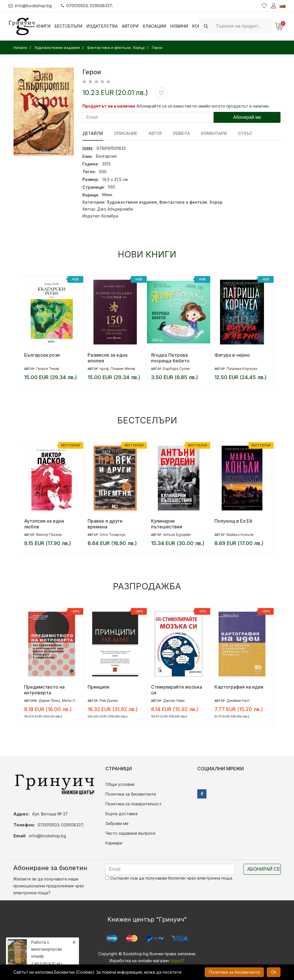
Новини (179, 26)
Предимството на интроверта (44, 690)
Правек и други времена (105, 524)
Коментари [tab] (214, 133)
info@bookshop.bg (30, 6)
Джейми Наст (238, 701)
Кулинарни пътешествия (167, 524)
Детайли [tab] (93, 133)
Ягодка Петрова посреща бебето (170, 358)
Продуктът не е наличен (109, 106)
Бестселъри (68, 26)
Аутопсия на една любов (44, 524)
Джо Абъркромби (115, 209)
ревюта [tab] (181, 133)
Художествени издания (132, 202)
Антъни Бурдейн (177, 535)
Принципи (98, 687)
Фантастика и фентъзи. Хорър (191, 202)
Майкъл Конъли (240, 535)
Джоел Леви (174, 701)
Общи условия (120, 784)
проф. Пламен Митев (117, 369)
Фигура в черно (232, 355)
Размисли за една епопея (108, 358)
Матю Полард (74, 701)
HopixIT (177, 961)
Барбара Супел (176, 369)
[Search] (242, 26)
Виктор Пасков (49, 535)
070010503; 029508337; (87, 6)
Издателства (102, 26)
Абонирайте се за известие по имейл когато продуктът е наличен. (203, 106)
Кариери (114, 843)
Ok (274, 972)
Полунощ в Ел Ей (233, 521)
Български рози (42, 355)
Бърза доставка (121, 814)
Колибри (110, 216)
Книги (43, 26)
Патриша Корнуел (242, 369)
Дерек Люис (49, 701)
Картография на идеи (239, 687)
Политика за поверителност (134, 804)
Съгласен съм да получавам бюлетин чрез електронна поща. (169, 878)
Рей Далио (109, 701)
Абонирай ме (247, 117)
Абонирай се (264, 869)
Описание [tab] (126, 133)
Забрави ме (117, 823)
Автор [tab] (155, 133)
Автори (130, 26)
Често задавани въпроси (130, 833)
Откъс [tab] (245, 133)
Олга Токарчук (112, 535)
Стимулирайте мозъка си (177, 690)
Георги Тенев (48, 369)
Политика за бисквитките (131, 794)
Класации (154, 26)
